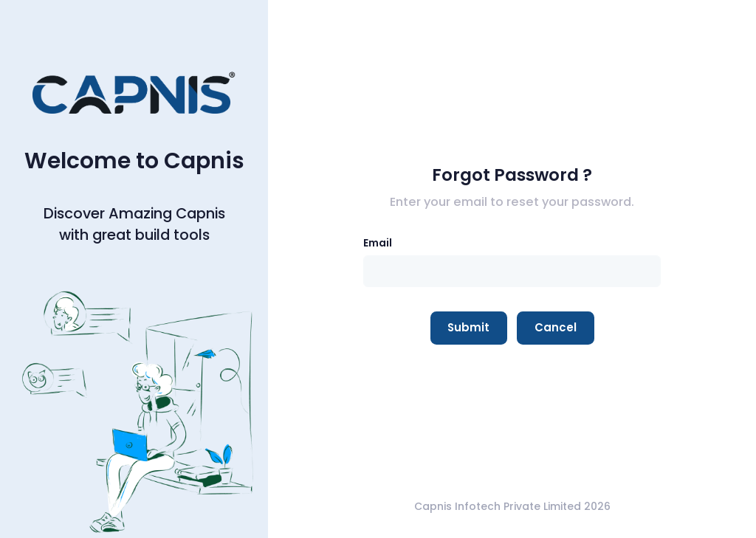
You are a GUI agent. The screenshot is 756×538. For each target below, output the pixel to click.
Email (378, 243)
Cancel (556, 327)
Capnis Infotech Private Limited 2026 (512, 506)
